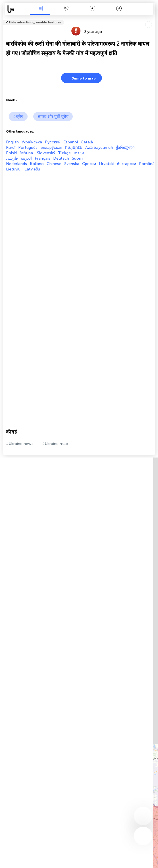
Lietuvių (14, 169)
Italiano (37, 164)
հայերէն (74, 148)
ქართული (125, 148)
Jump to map (80, 78)
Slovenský (46, 153)
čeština (27, 153)
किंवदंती (119, 9)
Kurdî (11, 148)
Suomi (78, 158)
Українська (32, 142)
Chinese (54, 164)
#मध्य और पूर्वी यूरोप (53, 117)
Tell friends (152, 19)
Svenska (72, 164)
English (12, 142)
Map (66, 9)
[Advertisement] (78, 212)
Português (28, 148)
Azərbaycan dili (99, 148)
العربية (26, 158)
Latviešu (32, 169)
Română (147, 164)
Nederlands (16, 164)
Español (71, 142)
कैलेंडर (92, 9)
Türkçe (64, 153)
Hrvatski (107, 164)
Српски (89, 164)
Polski (11, 153)
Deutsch (61, 158)
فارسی (12, 158)
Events (40, 9)
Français (42, 158)
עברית (79, 153)
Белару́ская (51, 148)
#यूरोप (18, 117)
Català (87, 142)
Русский (53, 142)
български (127, 164)
